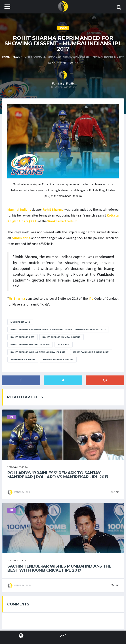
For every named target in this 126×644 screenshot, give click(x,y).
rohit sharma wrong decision (30, 344)
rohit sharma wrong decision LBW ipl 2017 (38, 352)
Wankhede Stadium (62, 221)
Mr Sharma (17, 298)
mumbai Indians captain (58, 359)
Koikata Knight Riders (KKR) (91, 352)
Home (6, 57)
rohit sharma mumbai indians (61, 337)
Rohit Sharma (53, 209)
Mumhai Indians (19, 209)
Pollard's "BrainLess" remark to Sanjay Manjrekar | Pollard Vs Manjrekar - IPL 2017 (58, 475)
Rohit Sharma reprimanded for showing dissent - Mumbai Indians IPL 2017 (58, 329)
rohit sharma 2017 (22, 337)
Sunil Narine (21, 238)
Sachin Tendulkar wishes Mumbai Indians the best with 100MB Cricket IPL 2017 (59, 568)
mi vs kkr (64, 344)
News (16, 57)
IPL (91, 298)
